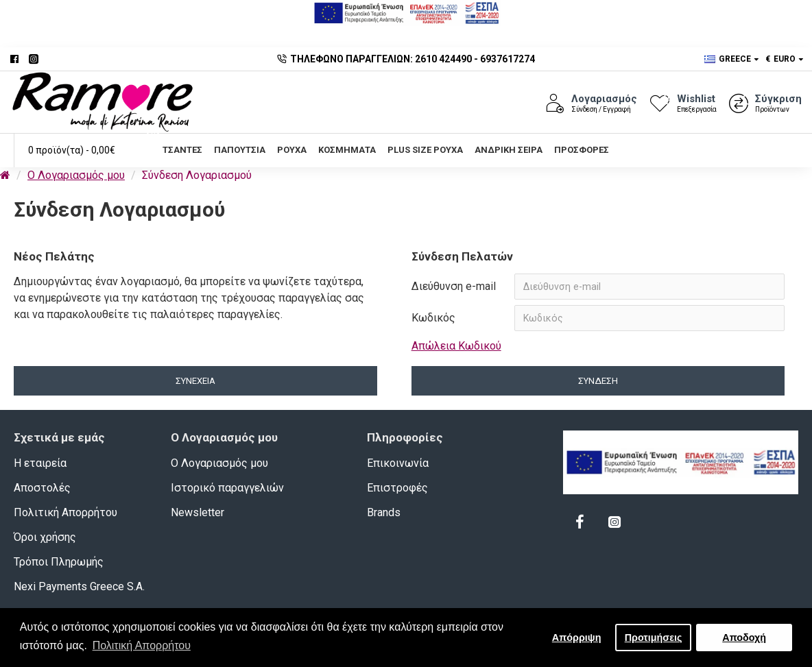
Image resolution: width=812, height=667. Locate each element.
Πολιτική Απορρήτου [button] (142, 645)
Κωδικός (433, 318)
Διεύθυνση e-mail (454, 286)
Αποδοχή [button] (744, 638)
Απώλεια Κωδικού (456, 346)
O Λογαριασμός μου (76, 175)
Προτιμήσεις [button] (654, 638)
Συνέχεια (195, 381)
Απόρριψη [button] (577, 638)
